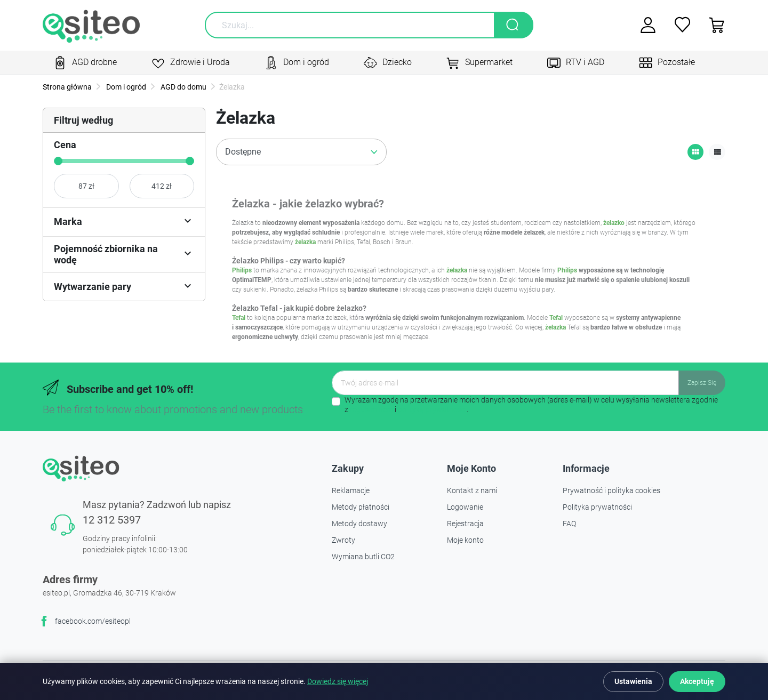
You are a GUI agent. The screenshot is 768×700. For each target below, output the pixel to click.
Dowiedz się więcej (338, 682)
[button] (713, 25)
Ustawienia (633, 681)
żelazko (614, 223)
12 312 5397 (112, 520)
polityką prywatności (432, 409)
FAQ (569, 524)
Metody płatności (361, 507)
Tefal (239, 318)
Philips (242, 270)
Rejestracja (465, 524)
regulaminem (371, 409)
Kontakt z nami (472, 490)
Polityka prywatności (597, 507)
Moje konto (465, 540)
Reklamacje (351, 490)
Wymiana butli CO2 (363, 557)
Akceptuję (697, 681)
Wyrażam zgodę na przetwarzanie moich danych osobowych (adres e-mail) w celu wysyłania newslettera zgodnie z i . (531, 405)
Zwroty (343, 540)
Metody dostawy (359, 524)
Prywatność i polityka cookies (611, 490)
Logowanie (465, 507)
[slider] (58, 161)
